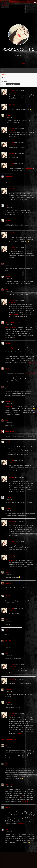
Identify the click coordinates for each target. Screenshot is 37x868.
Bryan (7, 368)
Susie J (7, 205)
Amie (7, 264)
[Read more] (32, 362)
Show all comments (9, 740)
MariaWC (8, 583)
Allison (7, 830)
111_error (8, 807)
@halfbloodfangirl (11, 327)
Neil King (8, 689)
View (24, 63)
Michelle (12, 90)
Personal (4, 75)
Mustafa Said (9, 784)
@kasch (8, 447)
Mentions (4, 78)
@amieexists (9, 406)
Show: (4, 84)
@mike (21, 795)
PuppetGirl (8, 497)
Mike (7, 764)
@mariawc (12, 560)
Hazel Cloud (9, 176)
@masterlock (30, 168)
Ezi (6, 619)
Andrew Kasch (10, 431)
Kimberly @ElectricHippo (13, 322)
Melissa (7, 572)
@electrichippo (14, 314)
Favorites (4, 81)
